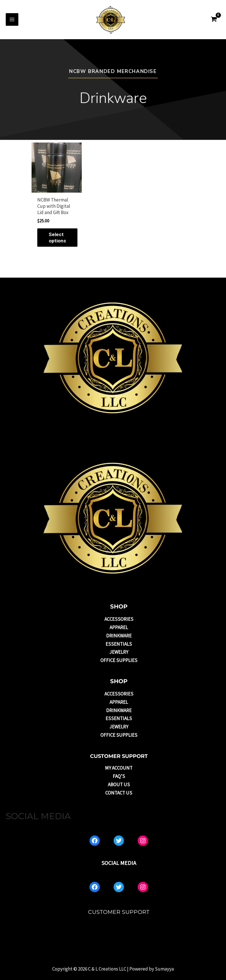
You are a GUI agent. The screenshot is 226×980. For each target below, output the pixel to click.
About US (119, 785)
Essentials (119, 644)
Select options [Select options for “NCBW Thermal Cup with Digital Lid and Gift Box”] (57, 238)
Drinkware (119, 636)
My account (119, 768)
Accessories (119, 619)
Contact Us (119, 793)
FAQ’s (119, 776)
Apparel (119, 627)
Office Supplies (119, 660)
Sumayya (164, 969)
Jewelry (119, 652)
